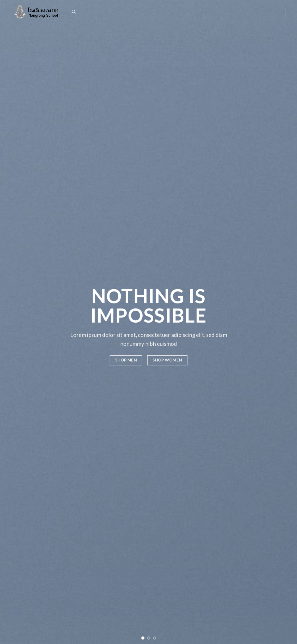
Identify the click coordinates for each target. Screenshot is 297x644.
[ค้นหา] (74, 12)
